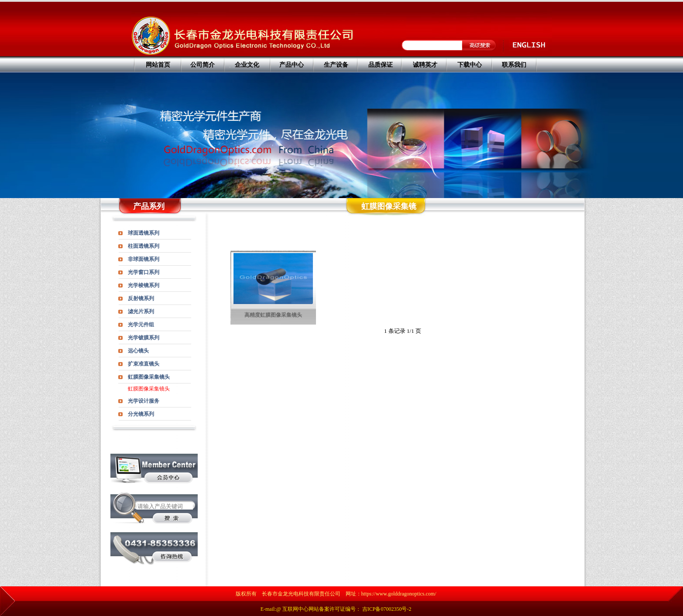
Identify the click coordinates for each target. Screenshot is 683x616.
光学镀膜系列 (144, 338)
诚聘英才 (425, 65)
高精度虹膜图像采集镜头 (273, 315)
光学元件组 (141, 325)
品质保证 (381, 65)
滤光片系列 (141, 311)
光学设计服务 (144, 401)
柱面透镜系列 (144, 246)
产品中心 (292, 65)
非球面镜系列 (144, 259)
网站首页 (158, 65)
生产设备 (336, 65)
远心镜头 (138, 351)
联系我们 (514, 65)
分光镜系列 (141, 414)
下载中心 (470, 65)
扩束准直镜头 (144, 364)
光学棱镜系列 (144, 285)
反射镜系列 (141, 298)
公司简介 (202, 65)
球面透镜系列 (144, 233)
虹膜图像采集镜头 (149, 377)
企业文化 (247, 65)
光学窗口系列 (144, 272)
